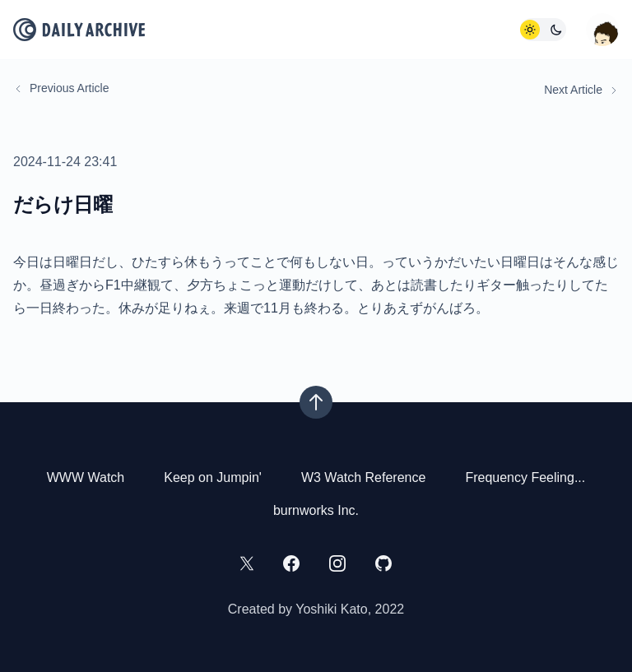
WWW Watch (86, 477)
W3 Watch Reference (363, 477)
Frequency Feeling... (525, 477)
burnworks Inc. (316, 510)
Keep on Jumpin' (213, 477)
